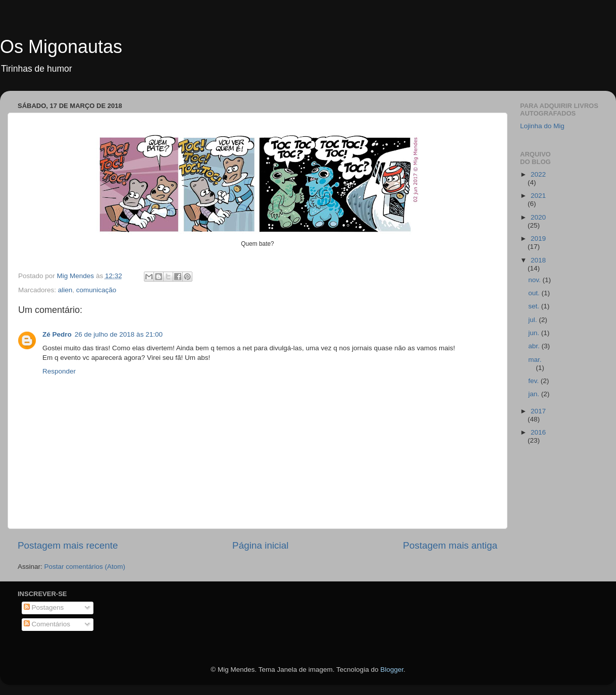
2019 (538, 238)
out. (535, 293)
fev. (534, 381)
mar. (535, 360)
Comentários (47, 624)
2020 (538, 217)
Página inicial (260, 545)
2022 (538, 174)
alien (65, 290)
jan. (535, 394)
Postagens (44, 607)
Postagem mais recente (68, 545)
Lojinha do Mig (542, 126)
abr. (535, 346)
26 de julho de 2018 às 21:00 (119, 334)
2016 (538, 432)
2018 (538, 260)
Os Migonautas (61, 47)
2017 (538, 411)
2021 (538, 196)
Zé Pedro (57, 334)
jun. (535, 333)
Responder (59, 371)
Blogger (392, 670)
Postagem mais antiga (450, 545)
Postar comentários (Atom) (85, 567)
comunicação (96, 290)
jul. (533, 320)
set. (535, 306)
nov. (535, 280)
